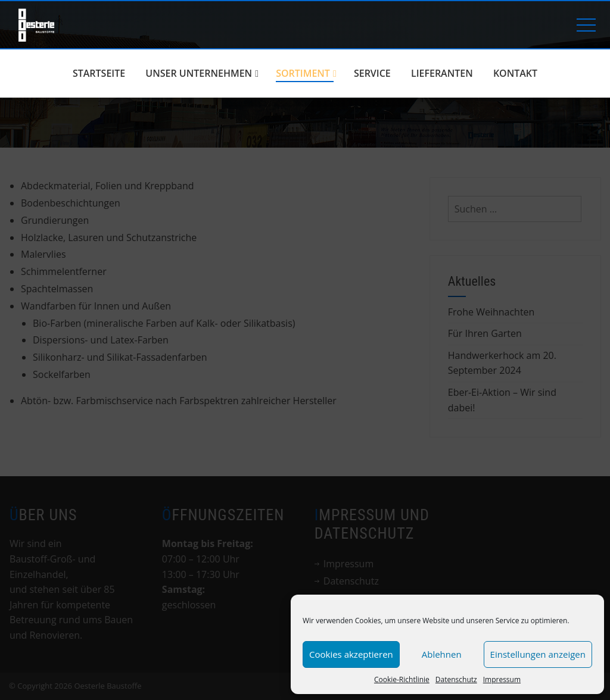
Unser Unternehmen (202, 73)
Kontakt (515, 73)
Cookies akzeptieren (351, 654)
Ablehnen (442, 654)
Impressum (502, 679)
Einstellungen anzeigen (538, 654)
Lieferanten (442, 73)
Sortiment (306, 73)
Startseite (99, 73)
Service (372, 73)
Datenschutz (456, 679)
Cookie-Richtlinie (402, 679)
